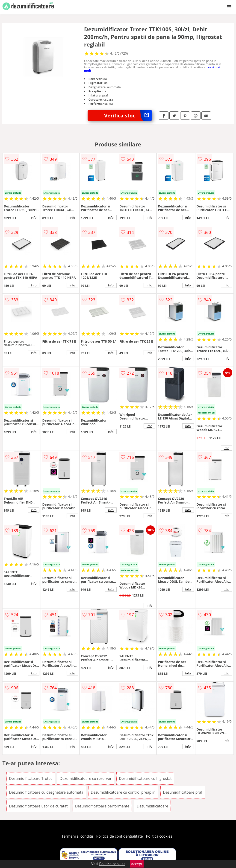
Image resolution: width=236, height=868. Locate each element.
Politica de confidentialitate (120, 836)
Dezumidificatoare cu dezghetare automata (46, 792)
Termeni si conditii (77, 836)
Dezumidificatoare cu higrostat (145, 778)
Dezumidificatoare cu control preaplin (123, 792)
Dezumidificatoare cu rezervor (86, 778)
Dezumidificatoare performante (102, 806)
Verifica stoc (128, 115)
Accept (137, 864)
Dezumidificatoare (152, 806)
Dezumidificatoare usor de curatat (38, 806)
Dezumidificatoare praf (183, 792)
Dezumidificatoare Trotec (31, 778)
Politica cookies (159, 836)
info (34, 218)
